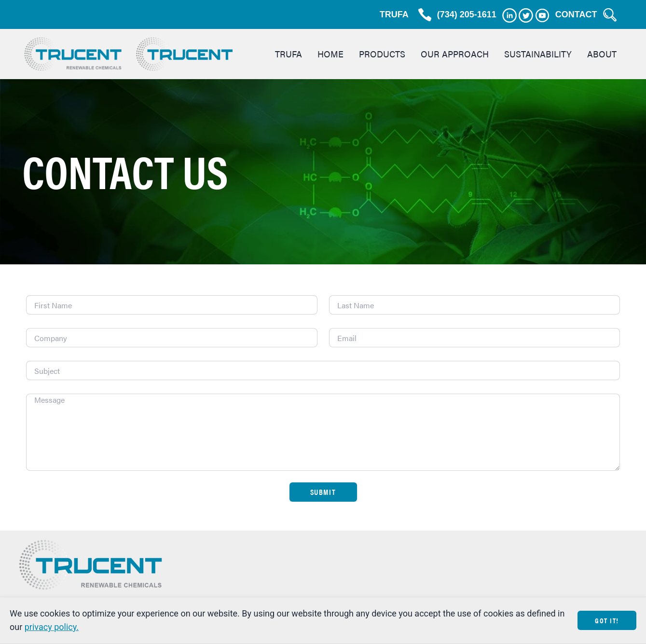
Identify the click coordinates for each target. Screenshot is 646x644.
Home (330, 54)
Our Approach (455, 54)
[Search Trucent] (610, 15)
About (602, 54)
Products (382, 54)
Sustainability (538, 54)
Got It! (607, 620)
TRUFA (394, 14)
